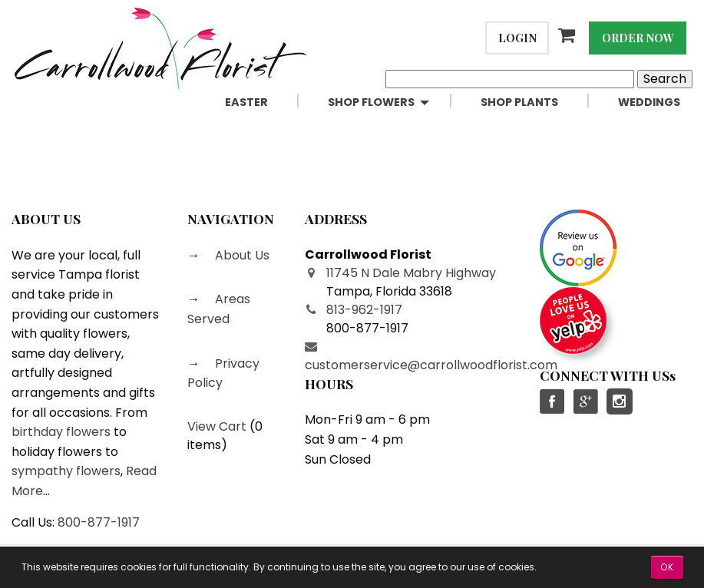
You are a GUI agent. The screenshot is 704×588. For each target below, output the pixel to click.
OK (667, 567)
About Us (241, 255)
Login (517, 38)
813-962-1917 (364, 310)
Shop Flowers (371, 102)
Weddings (649, 102)
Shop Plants (519, 102)
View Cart (217, 426)
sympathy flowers (66, 471)
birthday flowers (61, 432)
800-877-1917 (99, 522)
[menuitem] (264, 102)
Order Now (638, 38)
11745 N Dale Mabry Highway (411, 273)
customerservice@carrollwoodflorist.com (431, 365)
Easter (246, 102)
